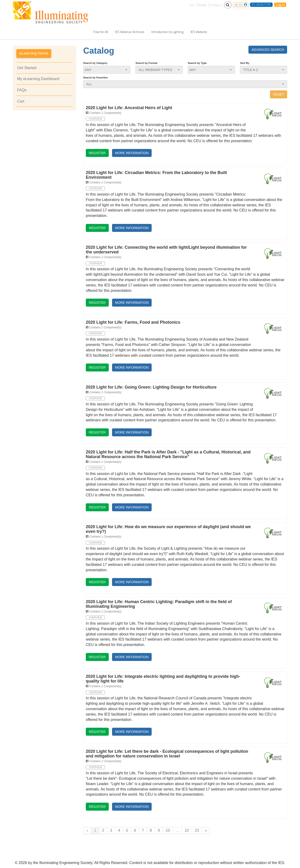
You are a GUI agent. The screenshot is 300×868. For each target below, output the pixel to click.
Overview (95, 119)
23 (197, 830)
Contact (215, 5)
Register (97, 153)
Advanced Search (268, 50)
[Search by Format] (159, 70)
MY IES (241, 5)
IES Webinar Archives (130, 32)
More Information (132, 153)
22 (187, 830)
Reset (279, 94)
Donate (202, 5)
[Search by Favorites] (185, 84)
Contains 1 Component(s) (105, 113)
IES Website (199, 32)
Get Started (27, 68)
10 (168, 830)
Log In (280, 5)
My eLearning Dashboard (38, 79)
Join (192, 5)
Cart (21, 101)
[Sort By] (264, 70)
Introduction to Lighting (167, 32)
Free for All (101, 32)
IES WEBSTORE (261, 5)
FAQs (22, 90)
